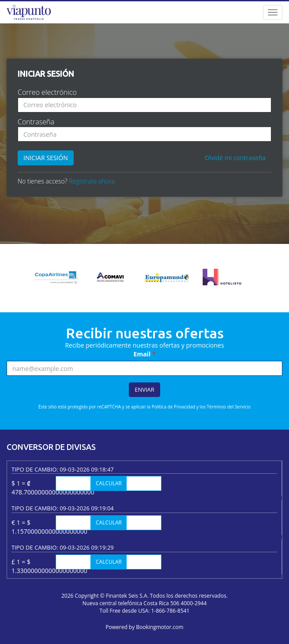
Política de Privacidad (174, 407)
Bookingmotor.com (160, 627)
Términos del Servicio (229, 407)
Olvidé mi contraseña (235, 158)
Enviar (144, 389)
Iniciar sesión (46, 158)
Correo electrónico (47, 92)
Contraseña (36, 122)
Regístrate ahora (92, 181)
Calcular (109, 483)
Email (145, 354)
